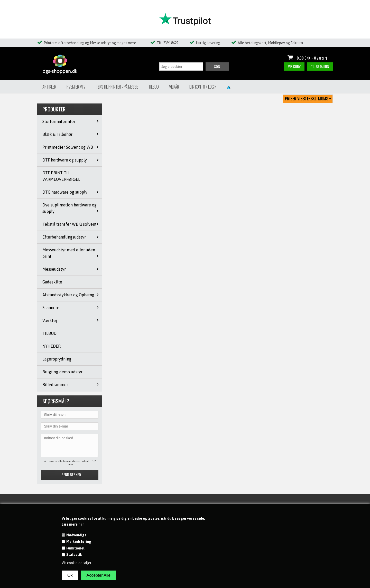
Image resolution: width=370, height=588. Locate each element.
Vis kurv (294, 66)
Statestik (74, 555)
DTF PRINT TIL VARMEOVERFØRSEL (61, 176)
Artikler (49, 87)
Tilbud (154, 87)
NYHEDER (52, 346)
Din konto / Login (203, 87)
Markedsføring (79, 542)
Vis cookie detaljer (77, 563)
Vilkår (174, 87)
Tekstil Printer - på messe (117, 87)
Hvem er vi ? (76, 87)
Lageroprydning (57, 359)
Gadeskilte (52, 282)
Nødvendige (76, 535)
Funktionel (75, 548)
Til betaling (320, 66)
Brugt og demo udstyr (62, 372)
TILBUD (49, 333)
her (81, 524)
